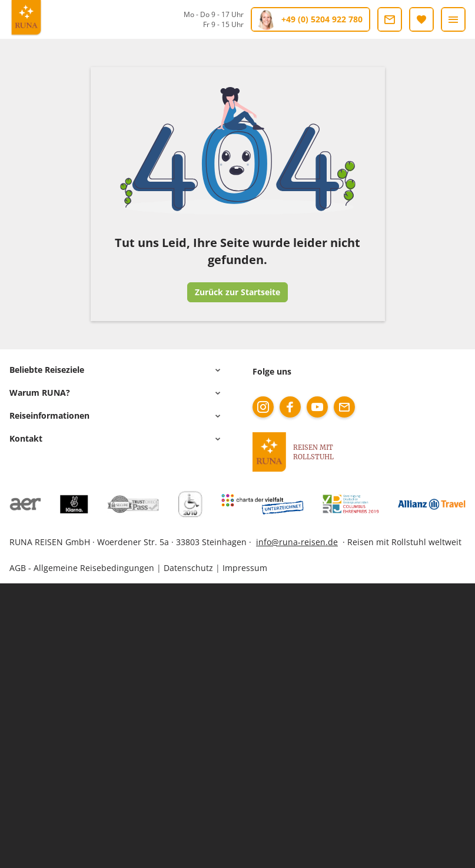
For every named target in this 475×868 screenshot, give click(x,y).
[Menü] (453, 19)
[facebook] (290, 407)
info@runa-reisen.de (297, 542)
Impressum (245, 568)
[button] (117, 370)
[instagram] (263, 407)
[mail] (344, 407)
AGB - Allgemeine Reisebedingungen (82, 568)
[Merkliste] (421, 19)
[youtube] (317, 407)
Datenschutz (188, 568)
